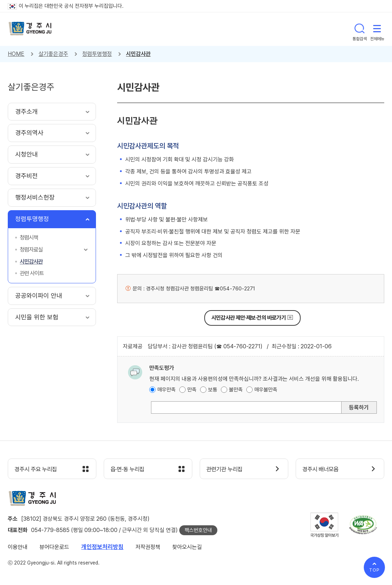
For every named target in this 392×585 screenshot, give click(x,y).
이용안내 (18, 547)
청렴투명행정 (97, 54)
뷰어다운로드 (54, 547)
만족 (192, 390)
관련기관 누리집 (226, 469)
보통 (213, 390)
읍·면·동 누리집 (129, 469)
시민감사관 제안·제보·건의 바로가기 (249, 318)
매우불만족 (266, 390)
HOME (16, 54)
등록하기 (359, 407)
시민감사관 (138, 54)
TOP (374, 570)
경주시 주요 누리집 (38, 469)
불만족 (236, 390)
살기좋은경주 (53, 54)
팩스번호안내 (198, 531)
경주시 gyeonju (31, 29)
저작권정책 (148, 547)
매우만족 (167, 390)
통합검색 (360, 29)
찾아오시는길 (187, 547)
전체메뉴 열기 (377, 29)
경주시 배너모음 (322, 469)
